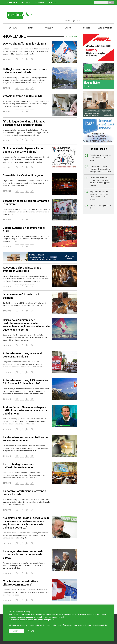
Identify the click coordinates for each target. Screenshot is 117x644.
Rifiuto (31, 631)
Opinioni (86, 28)
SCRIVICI (52, 2)
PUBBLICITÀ (12, 2)
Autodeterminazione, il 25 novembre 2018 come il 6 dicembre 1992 (25, 382)
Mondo (68, 28)
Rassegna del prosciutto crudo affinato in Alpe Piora (22, 269)
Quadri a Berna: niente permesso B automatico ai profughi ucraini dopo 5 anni (100, 169)
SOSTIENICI (26, 2)
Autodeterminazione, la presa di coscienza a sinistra (23, 355)
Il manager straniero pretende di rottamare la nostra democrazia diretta (23, 554)
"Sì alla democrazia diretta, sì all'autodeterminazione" (21, 583)
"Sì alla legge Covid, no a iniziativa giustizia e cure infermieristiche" (24, 123)
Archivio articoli (72, 36)
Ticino (31, 28)
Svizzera (49, 28)
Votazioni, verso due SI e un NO (22, 96)
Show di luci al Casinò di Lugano (23, 175)
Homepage (12, 28)
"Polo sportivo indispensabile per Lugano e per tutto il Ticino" (23, 150)
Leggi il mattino (105, 28)
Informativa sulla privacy (44, 620)
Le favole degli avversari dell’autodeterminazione (18, 466)
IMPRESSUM (39, 2)
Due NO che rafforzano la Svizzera (24, 44)
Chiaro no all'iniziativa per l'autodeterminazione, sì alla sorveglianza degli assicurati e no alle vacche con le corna (26, 325)
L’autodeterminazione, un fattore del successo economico (26, 439)
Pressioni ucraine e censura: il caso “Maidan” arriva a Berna (100, 158)
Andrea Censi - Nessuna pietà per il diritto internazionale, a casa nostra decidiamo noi (25, 410)
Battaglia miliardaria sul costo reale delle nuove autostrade (25, 71)
